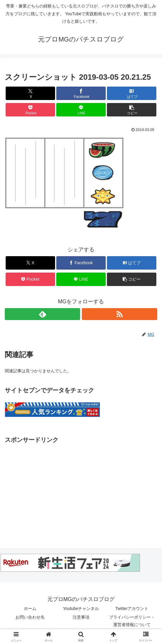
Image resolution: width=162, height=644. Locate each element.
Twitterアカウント (132, 608)
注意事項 (81, 617)
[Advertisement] (81, 487)
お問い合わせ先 (30, 617)
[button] (132, 110)
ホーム (30, 608)
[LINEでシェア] (81, 110)
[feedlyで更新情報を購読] (42, 314)
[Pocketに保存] (30, 110)
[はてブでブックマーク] (132, 93)
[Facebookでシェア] (81, 93)
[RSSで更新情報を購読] (120, 314)
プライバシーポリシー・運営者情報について (132, 621)
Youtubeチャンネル (81, 608)
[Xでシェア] (30, 93)
